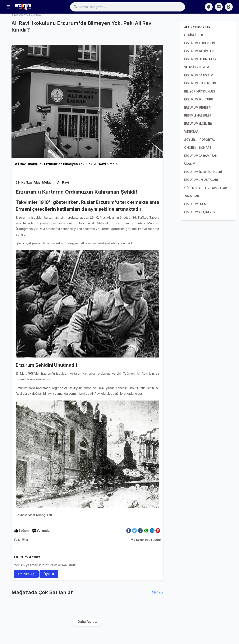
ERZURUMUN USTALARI (201, 180)
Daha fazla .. (87, 622)
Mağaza (158, 592)
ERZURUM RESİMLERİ (199, 51)
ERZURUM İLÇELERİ (198, 124)
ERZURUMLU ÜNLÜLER (200, 59)
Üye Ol (49, 574)
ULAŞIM (190, 164)
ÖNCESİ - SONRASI (198, 148)
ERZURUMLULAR (196, 204)
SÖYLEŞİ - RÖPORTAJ (200, 140)
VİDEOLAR (191, 131)
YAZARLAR (192, 196)
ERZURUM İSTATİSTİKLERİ (203, 172)
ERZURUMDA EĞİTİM (199, 75)
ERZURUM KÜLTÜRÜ (199, 99)
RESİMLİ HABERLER (198, 115)
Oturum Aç (26, 574)
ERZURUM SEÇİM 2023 (201, 212)
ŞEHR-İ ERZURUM (197, 67)
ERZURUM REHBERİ (198, 107)
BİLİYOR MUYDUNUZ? (200, 91)
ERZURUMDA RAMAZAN (201, 156)
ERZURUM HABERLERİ (199, 43)
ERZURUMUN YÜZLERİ (200, 83)
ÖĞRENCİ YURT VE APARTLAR (206, 188)
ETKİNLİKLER (194, 35)
